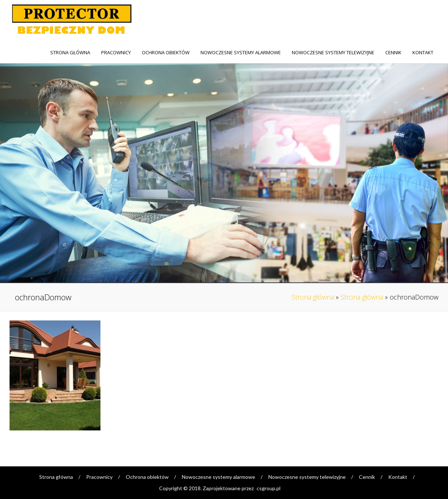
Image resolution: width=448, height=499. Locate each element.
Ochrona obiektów (166, 52)
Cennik (393, 52)
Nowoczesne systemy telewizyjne (333, 52)
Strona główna (70, 52)
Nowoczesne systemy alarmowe (241, 52)
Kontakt (423, 52)
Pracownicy (116, 52)
